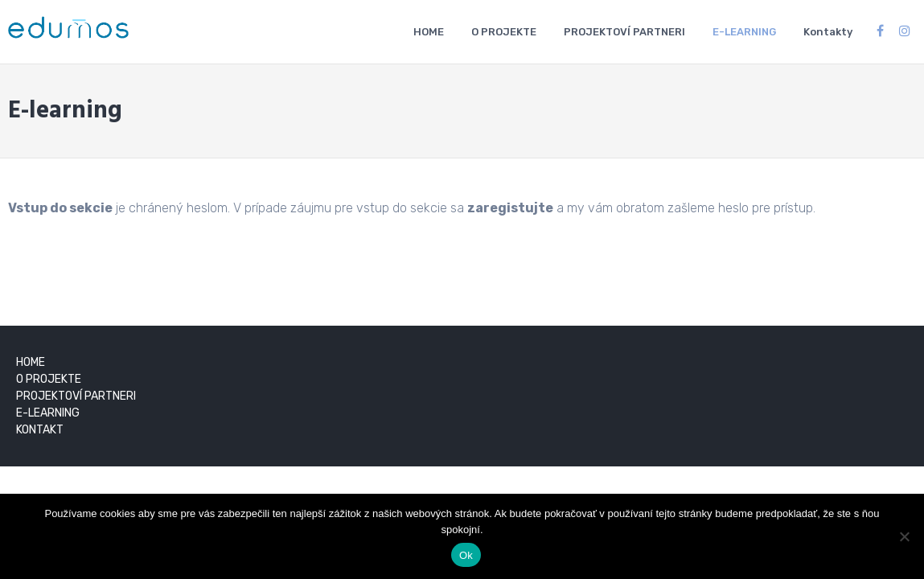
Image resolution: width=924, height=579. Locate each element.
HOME (429, 32)
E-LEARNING (744, 32)
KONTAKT (40, 430)
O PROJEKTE (504, 32)
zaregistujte (510, 208)
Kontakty (828, 32)
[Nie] (904, 536)
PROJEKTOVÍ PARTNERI (624, 32)
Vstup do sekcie (60, 208)
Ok (466, 555)
